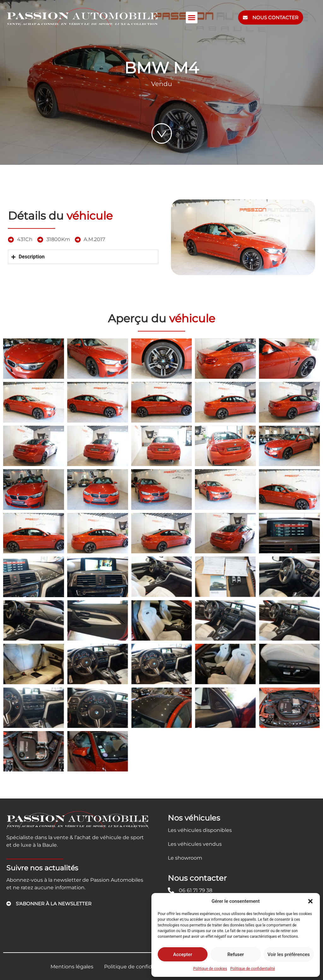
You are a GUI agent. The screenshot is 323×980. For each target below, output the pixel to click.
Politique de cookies (210, 969)
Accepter (183, 954)
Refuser (236, 954)
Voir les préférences (289, 954)
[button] (310, 901)
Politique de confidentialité (253, 969)
